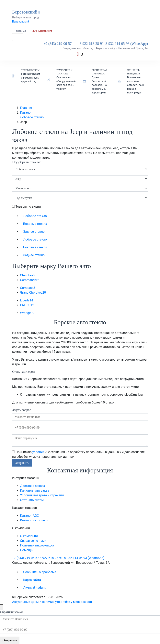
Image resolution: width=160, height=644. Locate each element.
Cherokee (28, 275)
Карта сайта (32, 580)
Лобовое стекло (32, 117)
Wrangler (27, 313)
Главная (21, 31)
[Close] (2, 607)
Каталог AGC (29, 516)
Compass (28, 288)
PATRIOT (27, 305)
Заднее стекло (34, 232)
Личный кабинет (42, 31)
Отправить (22, 463)
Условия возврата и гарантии (42, 495)
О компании (29, 536)
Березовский (21, 22)
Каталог (26, 113)
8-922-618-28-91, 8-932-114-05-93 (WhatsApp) (114, 44)
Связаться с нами (33, 541)
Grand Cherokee (33, 293)
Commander (30, 280)
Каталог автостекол (35, 520)
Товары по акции (26, 207)
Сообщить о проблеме (40, 572)
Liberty (27, 300)
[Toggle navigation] (18, 37)
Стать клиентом (32, 500)
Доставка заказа (33, 486)
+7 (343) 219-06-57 (58, 44)
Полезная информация (37, 545)
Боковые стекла (35, 224)
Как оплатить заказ (34, 491)
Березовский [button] (26, 12)
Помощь (26, 550)
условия (38, 452)
